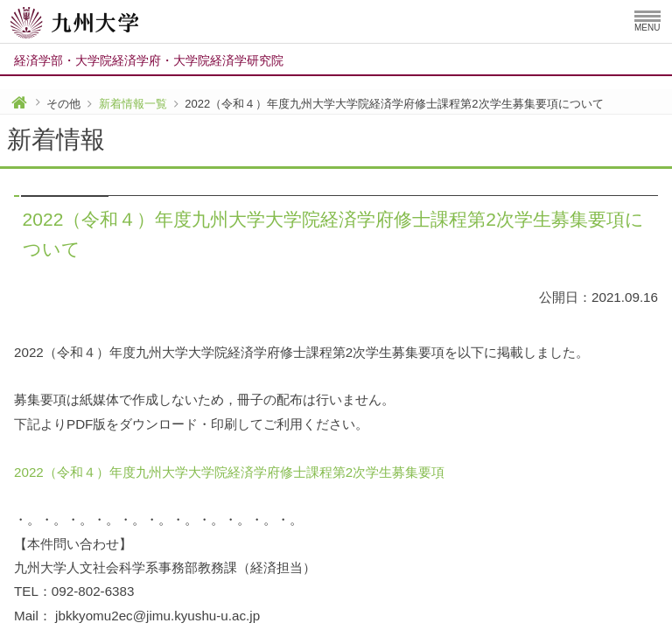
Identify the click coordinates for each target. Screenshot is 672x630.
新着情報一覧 (133, 104)
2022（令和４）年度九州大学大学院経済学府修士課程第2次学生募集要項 (229, 472)
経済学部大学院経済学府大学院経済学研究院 (149, 60)
